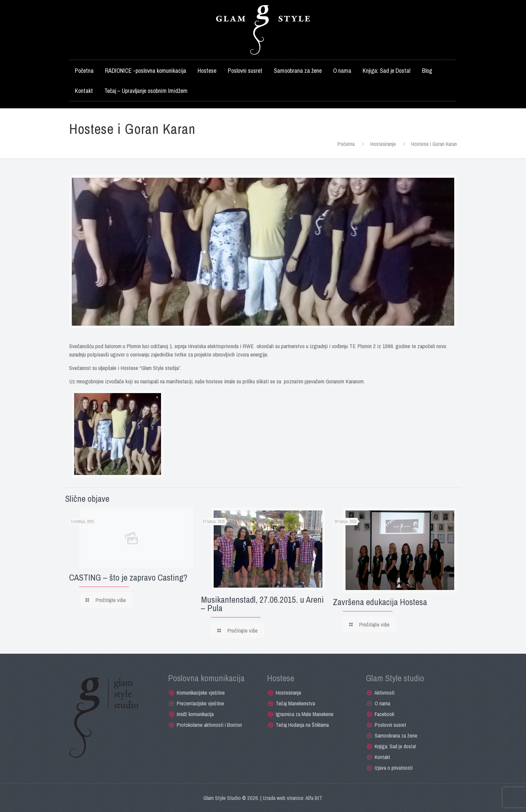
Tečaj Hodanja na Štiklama (302, 725)
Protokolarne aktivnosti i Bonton (209, 725)
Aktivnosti (384, 693)
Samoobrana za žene (396, 736)
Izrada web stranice (283, 798)
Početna (346, 144)
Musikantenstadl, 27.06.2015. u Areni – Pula (262, 604)
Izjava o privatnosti (394, 768)
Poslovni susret (390, 725)
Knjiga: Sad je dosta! (395, 746)
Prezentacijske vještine (200, 703)
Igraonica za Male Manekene (305, 714)
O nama (382, 703)
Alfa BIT (314, 798)
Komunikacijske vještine (201, 693)
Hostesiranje (383, 144)
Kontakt (382, 757)
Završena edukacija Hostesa (380, 602)
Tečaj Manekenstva (295, 703)
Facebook (384, 714)
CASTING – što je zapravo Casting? (128, 577)
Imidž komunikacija (195, 714)
